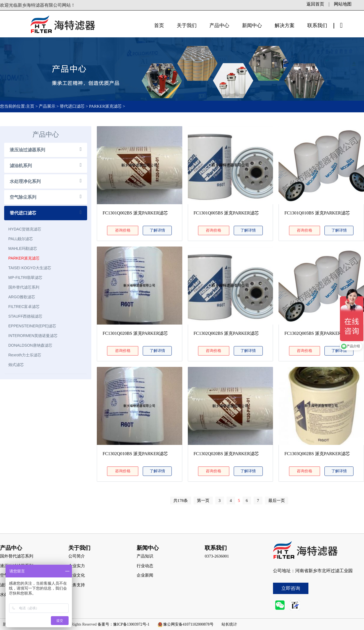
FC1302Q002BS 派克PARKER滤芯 (226, 333)
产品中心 (219, 25)
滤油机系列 (21, 166)
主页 (31, 106)
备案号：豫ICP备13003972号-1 (123, 624)
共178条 (181, 501)
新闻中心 (252, 25)
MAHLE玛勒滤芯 (23, 248)
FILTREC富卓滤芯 (24, 307)
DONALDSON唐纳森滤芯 (30, 345)
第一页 (203, 501)
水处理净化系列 (25, 181)
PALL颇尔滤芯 (21, 239)
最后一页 (277, 501)
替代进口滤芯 (72, 106)
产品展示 (47, 106)
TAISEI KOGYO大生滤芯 (30, 268)
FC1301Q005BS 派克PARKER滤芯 (226, 213)
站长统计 (229, 624)
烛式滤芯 (16, 365)
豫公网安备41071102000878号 (188, 624)
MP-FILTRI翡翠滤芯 (25, 278)
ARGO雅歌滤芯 (22, 297)
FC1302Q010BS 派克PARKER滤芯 (135, 454)
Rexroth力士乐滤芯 (25, 355)
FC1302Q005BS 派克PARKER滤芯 (317, 333)
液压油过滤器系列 (27, 150)
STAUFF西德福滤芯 (25, 316)
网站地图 (343, 4)
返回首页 (315, 4)
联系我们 (317, 25)
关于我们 (187, 25)
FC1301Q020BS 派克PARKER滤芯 (135, 333)
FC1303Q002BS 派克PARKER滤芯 (317, 454)
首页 (159, 25)
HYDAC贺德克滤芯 (25, 229)
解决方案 (285, 25)
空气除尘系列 (23, 197)
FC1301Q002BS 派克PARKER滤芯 (135, 213)
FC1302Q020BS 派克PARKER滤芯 (226, 454)
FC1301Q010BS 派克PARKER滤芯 (317, 213)
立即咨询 (291, 588)
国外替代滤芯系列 (24, 287)
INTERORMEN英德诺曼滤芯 (33, 336)
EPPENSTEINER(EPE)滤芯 (32, 326)
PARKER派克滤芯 (105, 106)
